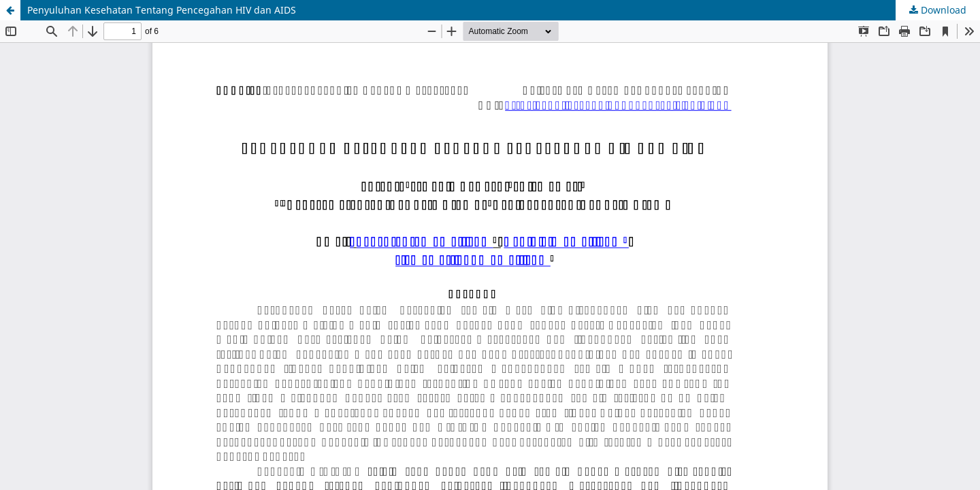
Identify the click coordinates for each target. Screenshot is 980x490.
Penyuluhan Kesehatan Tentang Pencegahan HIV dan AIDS (162, 10)
